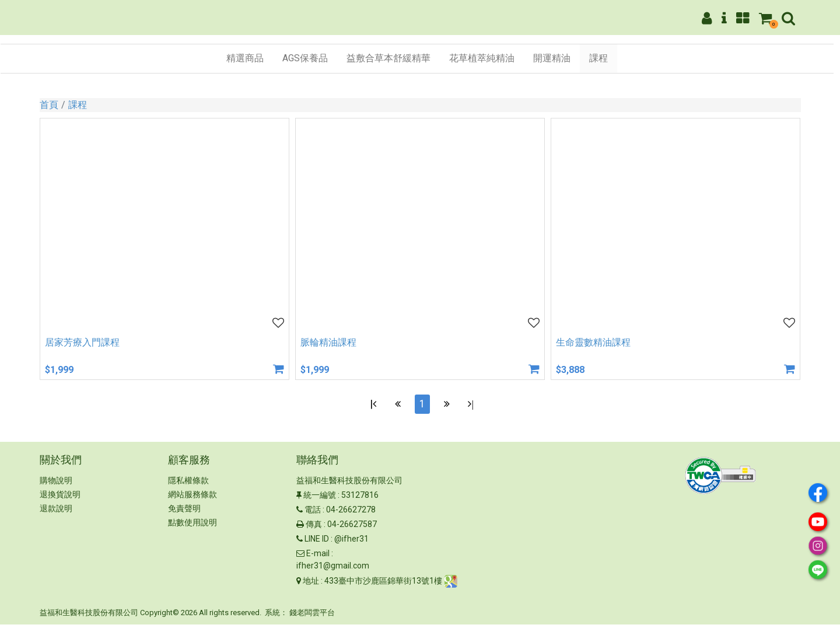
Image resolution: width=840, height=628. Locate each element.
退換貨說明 (60, 498)
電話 (313, 514)
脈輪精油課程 (328, 342)
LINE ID (317, 543)
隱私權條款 (188, 484)
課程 (78, 105)
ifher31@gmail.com (333, 570)
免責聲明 (184, 512)
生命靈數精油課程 (593, 342)
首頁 (49, 105)
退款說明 (56, 512)
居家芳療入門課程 (82, 342)
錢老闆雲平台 (312, 617)
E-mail (318, 557)
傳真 (314, 528)
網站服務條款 (192, 498)
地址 (311, 584)
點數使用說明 (192, 526)
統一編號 (320, 499)
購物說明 (56, 484)
